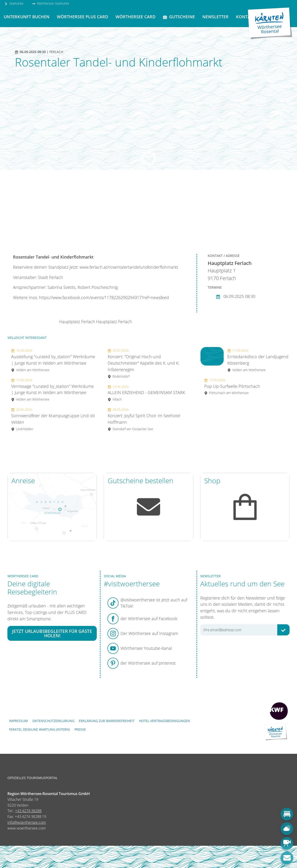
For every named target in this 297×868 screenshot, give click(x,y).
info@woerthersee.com (27, 822)
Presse (80, 729)
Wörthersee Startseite (51, 3)
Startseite (14, 3)
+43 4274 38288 (28, 811)
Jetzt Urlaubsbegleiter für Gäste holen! (52, 633)
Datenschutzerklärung (53, 721)
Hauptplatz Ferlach (77, 322)
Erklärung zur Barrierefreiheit (107, 721)
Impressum (18, 721)
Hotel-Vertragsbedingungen (165, 721)
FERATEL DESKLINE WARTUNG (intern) (39, 729)
